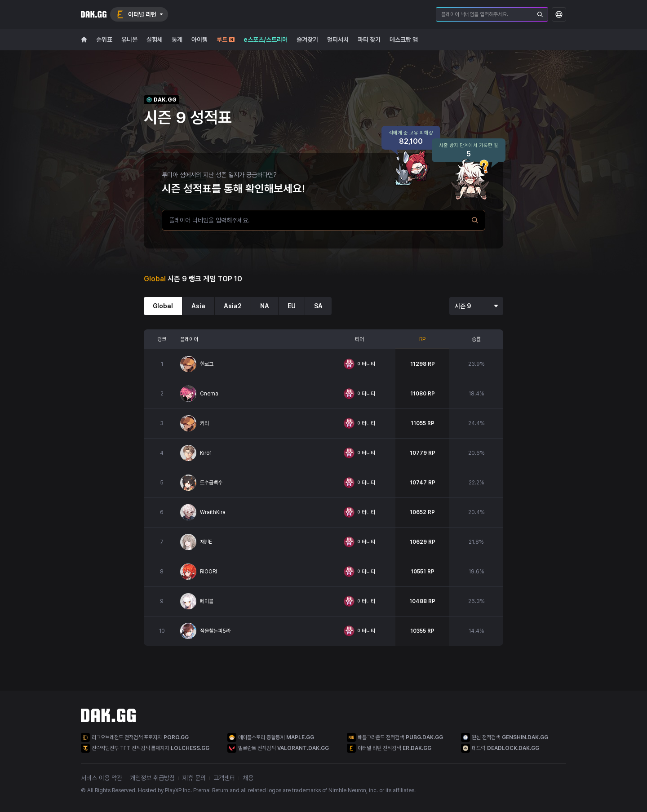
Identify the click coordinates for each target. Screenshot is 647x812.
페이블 (207, 601)
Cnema (209, 394)
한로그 (207, 364)
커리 (204, 423)
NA (265, 306)
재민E (206, 542)
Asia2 (233, 306)
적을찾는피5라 (215, 631)
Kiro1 (206, 453)
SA (318, 306)
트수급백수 (211, 483)
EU (292, 306)
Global (163, 306)
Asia (198, 306)
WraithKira (213, 512)
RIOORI (208, 572)
